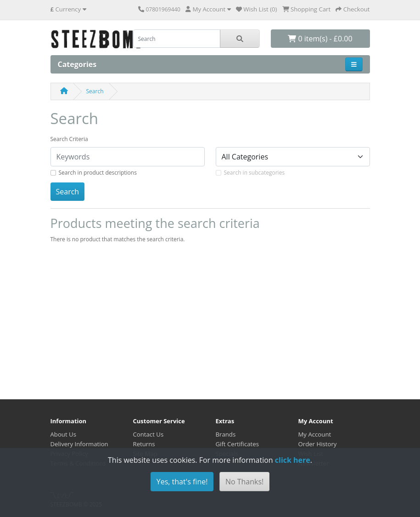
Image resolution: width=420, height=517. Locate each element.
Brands (226, 434)
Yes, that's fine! (182, 482)
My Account (315, 434)
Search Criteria (69, 139)
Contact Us (148, 434)
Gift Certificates (237, 444)
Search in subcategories (255, 173)
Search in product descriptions (98, 173)
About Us (63, 434)
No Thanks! (244, 482)
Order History (318, 444)
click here (293, 460)
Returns (144, 444)
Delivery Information (79, 444)
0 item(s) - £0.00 (320, 39)
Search (95, 91)
